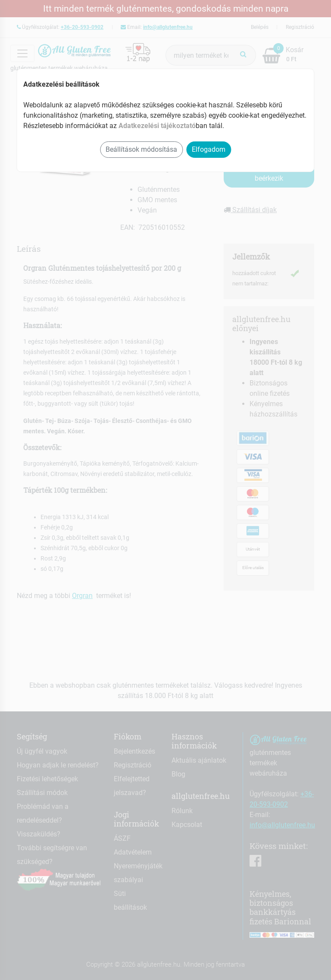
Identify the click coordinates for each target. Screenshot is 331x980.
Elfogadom (209, 149)
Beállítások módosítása (141, 149)
